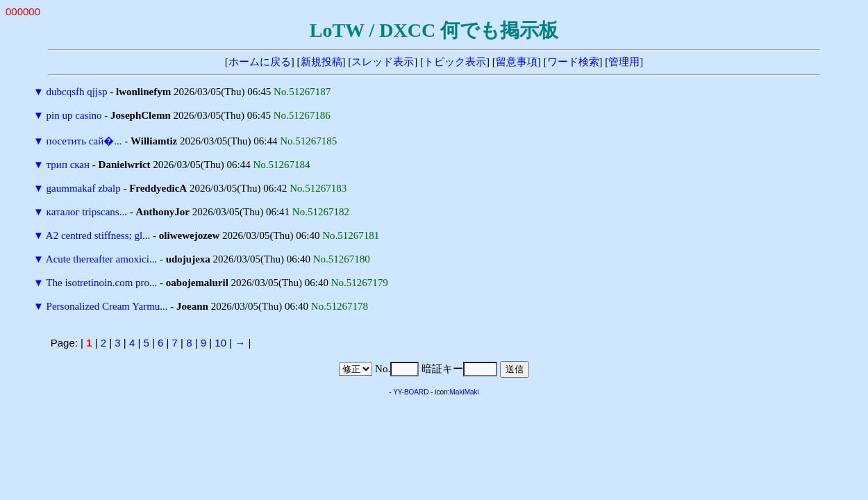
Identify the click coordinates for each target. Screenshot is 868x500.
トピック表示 (455, 62)
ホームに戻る (260, 62)
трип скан (68, 165)
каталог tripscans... (87, 212)
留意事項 (517, 62)
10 (220, 343)
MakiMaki (465, 392)
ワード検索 (573, 62)
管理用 (624, 62)
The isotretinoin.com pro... (101, 283)
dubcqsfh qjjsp (77, 92)
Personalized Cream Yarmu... (107, 306)
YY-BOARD (411, 392)
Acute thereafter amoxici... (101, 259)
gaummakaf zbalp (84, 188)
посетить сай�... (84, 141)
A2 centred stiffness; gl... (98, 235)
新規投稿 (322, 62)
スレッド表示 (383, 62)
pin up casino (74, 115)
